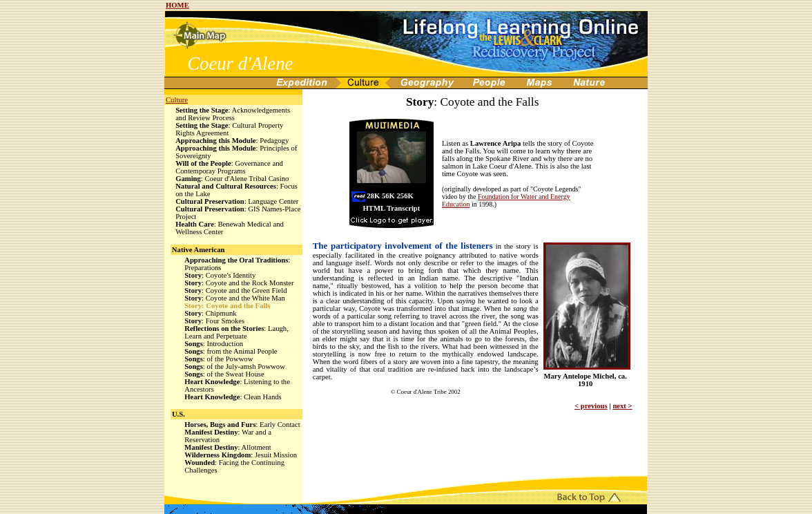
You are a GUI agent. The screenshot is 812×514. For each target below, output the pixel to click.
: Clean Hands (233, 397)
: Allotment (228, 447)
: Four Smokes (214, 321)
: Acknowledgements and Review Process (233, 114)
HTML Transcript (392, 208)
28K (373, 196)
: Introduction (214, 344)
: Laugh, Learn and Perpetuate (236, 332)
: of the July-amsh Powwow (235, 367)
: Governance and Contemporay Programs (229, 167)
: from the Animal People (231, 351)
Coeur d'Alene (240, 64)
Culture (177, 100)
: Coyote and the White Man (235, 298)
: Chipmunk (211, 313)
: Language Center (237, 201)
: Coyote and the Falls (227, 306)
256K (405, 196)
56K (388, 196)
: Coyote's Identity (220, 275)
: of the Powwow (219, 359)
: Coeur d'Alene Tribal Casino (232, 179)
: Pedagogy (232, 141)
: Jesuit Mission (241, 455)
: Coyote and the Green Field (235, 291)
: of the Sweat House (224, 374)
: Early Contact (242, 425)
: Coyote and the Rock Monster (239, 283)
